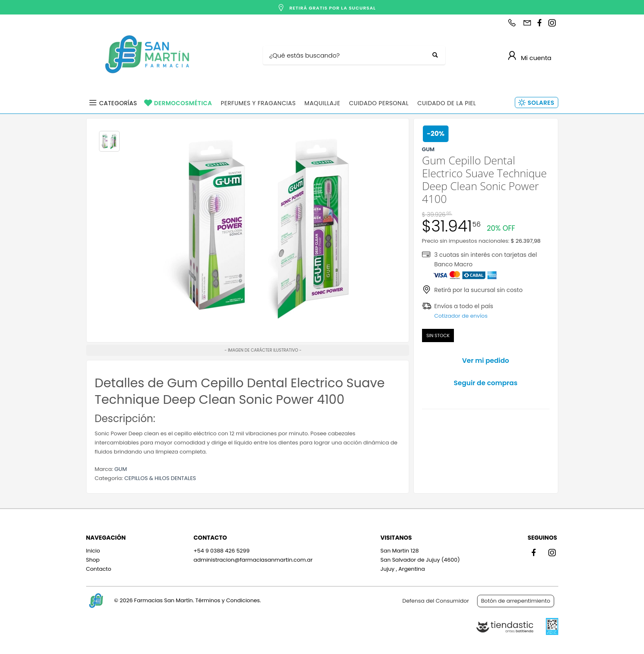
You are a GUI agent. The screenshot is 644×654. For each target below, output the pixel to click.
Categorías (118, 103)
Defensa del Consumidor (436, 601)
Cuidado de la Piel (447, 103)
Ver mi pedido (486, 361)
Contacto (99, 569)
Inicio (93, 551)
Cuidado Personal (379, 103)
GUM (121, 469)
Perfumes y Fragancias (258, 103)
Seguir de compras (486, 383)
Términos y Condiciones (228, 600)
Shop (93, 560)
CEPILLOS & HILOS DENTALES (160, 478)
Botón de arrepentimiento (515, 601)
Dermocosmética (183, 103)
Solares (541, 103)
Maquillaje (322, 103)
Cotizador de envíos (461, 316)
